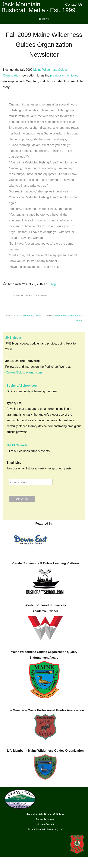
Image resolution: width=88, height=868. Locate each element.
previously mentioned (64, 75)
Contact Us (74, 4)
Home (40, 824)
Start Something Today (29, 315)
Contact (50, 824)
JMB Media (13, 338)
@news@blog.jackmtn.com (24, 372)
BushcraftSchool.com (22, 386)
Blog (53, 284)
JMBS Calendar (18, 445)
